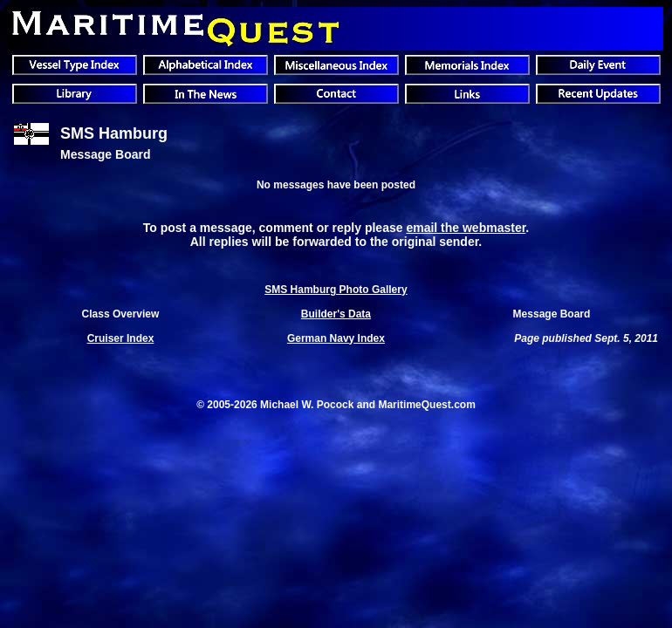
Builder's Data (336, 314)
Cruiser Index (121, 338)
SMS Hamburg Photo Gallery (336, 290)
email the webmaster (466, 228)
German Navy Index (336, 338)
